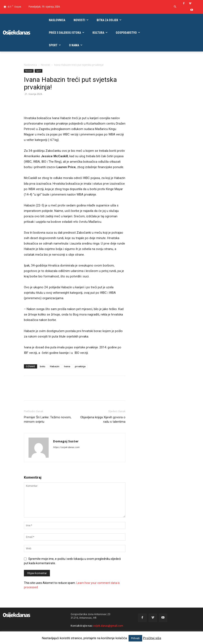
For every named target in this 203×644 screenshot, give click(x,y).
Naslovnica (30, 65)
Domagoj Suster (66, 441)
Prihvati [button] (135, 638)
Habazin (55, 366)
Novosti (46, 65)
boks (43, 366)
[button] (175, 7)
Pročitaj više (152, 638)
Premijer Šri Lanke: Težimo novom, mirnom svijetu (48, 419)
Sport (38, 71)
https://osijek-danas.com (66, 447)
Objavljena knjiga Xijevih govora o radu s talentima (103, 419)
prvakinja (80, 366)
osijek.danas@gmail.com (108, 626)
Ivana (67, 366)
